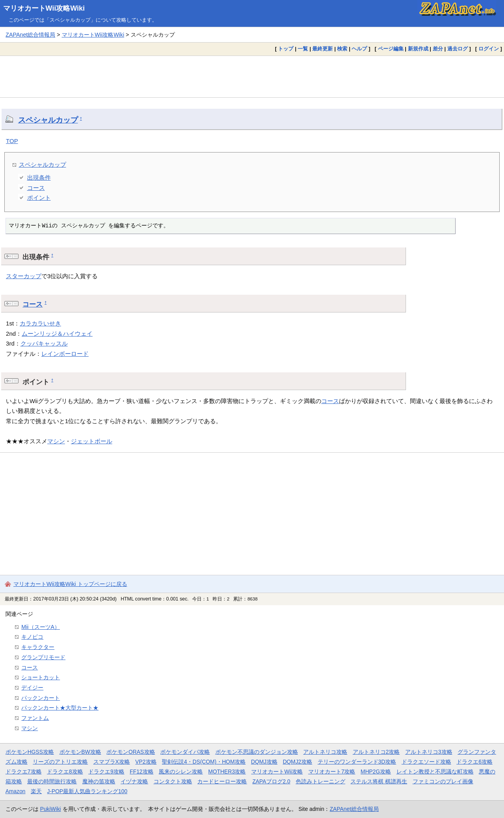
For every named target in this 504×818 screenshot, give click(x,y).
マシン (56, 441)
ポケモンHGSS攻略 (30, 752)
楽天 (36, 791)
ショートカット (41, 677)
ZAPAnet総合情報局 (30, 35)
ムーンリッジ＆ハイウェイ (57, 334)
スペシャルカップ (48, 120)
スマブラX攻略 (112, 762)
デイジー (32, 688)
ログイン (489, 49)
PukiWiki (51, 809)
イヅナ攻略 (134, 781)
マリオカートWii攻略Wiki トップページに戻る (70, 584)
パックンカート (41, 698)
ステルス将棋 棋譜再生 (379, 781)
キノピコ (32, 637)
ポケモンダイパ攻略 (185, 752)
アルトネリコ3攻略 (429, 752)
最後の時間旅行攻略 (52, 781)
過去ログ (458, 49)
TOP (12, 141)
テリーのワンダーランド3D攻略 (357, 762)
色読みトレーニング (321, 781)
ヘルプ (359, 49)
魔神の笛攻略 (99, 781)
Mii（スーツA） (41, 627)
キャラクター (38, 647)
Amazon (16, 791)
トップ (286, 49)
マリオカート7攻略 (332, 772)
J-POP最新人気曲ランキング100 (87, 791)
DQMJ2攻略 (297, 762)
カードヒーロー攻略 (222, 781)
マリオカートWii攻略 (277, 772)
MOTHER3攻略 (227, 772)
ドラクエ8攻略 (65, 772)
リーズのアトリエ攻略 (60, 762)
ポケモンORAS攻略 (131, 752)
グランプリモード (43, 657)
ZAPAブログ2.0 (271, 781)
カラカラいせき (40, 323)
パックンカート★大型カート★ (60, 708)
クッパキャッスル (44, 343)
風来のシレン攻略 (181, 772)
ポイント (39, 198)
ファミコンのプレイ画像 (443, 781)
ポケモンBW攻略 (80, 752)
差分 (438, 49)
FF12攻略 (141, 772)
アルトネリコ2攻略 (376, 752)
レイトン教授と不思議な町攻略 (435, 772)
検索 (342, 49)
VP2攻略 (146, 762)
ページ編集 (391, 49)
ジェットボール (92, 441)
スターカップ (24, 276)
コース (36, 188)
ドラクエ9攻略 (106, 772)
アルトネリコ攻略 (325, 752)
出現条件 (39, 178)
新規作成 (418, 49)
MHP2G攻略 (376, 772)
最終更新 (322, 49)
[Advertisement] (252, 76)
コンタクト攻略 (173, 781)
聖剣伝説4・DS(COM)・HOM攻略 (204, 762)
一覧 (303, 49)
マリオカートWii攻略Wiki (44, 8)
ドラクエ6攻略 (474, 762)
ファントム (35, 718)
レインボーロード (65, 354)
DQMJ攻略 (264, 762)
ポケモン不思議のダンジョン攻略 (257, 752)
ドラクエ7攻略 (24, 772)
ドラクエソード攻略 (426, 762)
